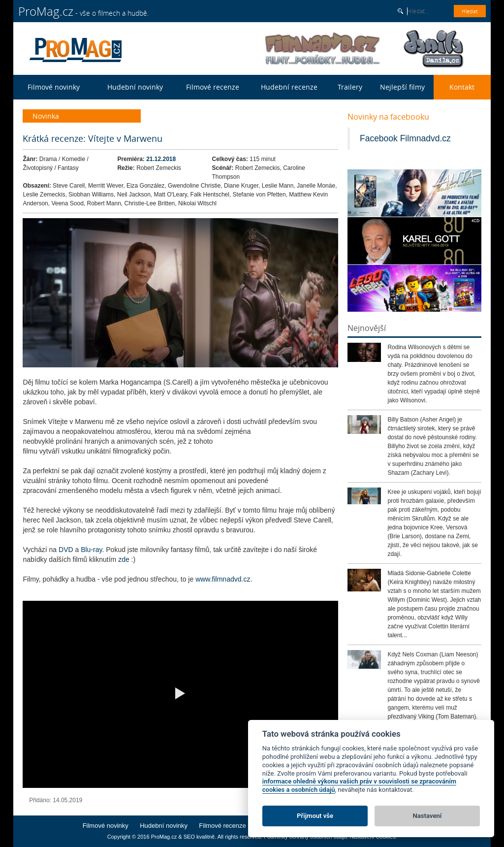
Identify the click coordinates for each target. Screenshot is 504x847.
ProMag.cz (164, 837)
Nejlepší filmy (402, 87)
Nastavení (427, 816)
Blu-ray (91, 550)
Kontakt (462, 87)
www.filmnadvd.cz (223, 579)
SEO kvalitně (199, 837)
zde (125, 559)
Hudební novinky (135, 87)
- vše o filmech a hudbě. (83, 11)
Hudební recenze (289, 87)
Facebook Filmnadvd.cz (405, 138)
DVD (67, 550)
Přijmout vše (315, 816)
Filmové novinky (54, 87)
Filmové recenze (213, 87)
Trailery (350, 87)
